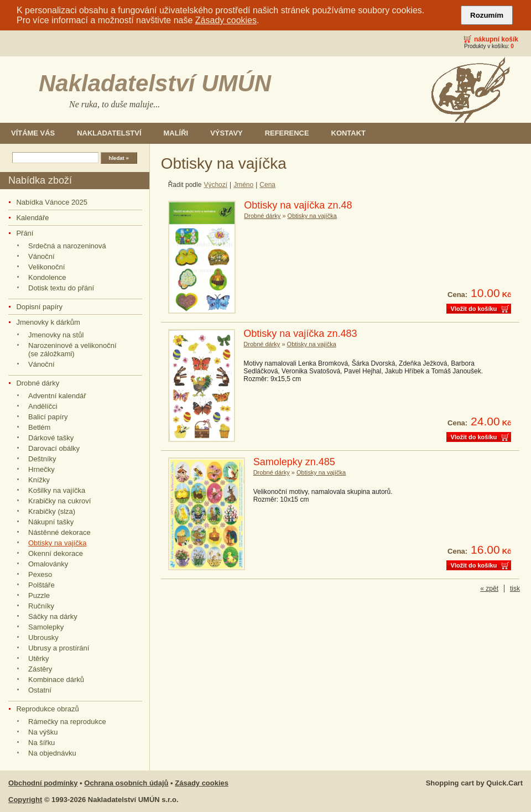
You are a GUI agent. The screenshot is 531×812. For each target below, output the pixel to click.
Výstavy (227, 133)
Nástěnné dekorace (59, 532)
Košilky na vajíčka (57, 490)
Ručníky (41, 606)
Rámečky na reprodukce (67, 722)
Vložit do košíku (474, 309)
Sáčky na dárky (53, 616)
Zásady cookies (226, 20)
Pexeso (40, 574)
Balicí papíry (48, 417)
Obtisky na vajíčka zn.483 (300, 334)
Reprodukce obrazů (47, 709)
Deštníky (42, 459)
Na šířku (41, 743)
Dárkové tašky (51, 438)
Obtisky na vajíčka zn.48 (298, 205)
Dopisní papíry (39, 307)
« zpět (489, 589)
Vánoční (41, 256)
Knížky (39, 480)
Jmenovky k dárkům (48, 322)
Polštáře (41, 585)
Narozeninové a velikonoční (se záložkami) (72, 350)
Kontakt (348, 133)
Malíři (176, 133)
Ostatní (40, 690)
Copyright (25, 800)
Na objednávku (52, 753)
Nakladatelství (109, 133)
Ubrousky (43, 637)
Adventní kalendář (57, 396)
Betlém (39, 427)
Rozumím (487, 15)
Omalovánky (48, 564)
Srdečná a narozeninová (67, 246)
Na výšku (43, 732)
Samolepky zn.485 (294, 462)
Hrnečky (41, 469)
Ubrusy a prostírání (59, 648)
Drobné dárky (38, 383)
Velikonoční (46, 267)
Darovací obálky (54, 448)
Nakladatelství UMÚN (155, 83)
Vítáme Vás (33, 133)
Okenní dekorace (56, 553)
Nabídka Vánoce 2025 (52, 202)
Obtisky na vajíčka (57, 543)
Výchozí (215, 185)
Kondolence (47, 277)
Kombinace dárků (56, 680)
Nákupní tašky (51, 522)
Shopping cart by (474, 783)
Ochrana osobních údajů (126, 783)
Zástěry (40, 669)
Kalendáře (32, 218)
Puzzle (39, 595)
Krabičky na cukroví (59, 501)
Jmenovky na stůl (56, 335)
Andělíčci (43, 406)
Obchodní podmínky (43, 783)
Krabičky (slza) (52, 511)
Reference (287, 133)
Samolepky (46, 627)
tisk (515, 589)
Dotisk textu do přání (61, 288)
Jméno (243, 185)
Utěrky (39, 659)
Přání (25, 233)
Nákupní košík (496, 39)
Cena (267, 185)
